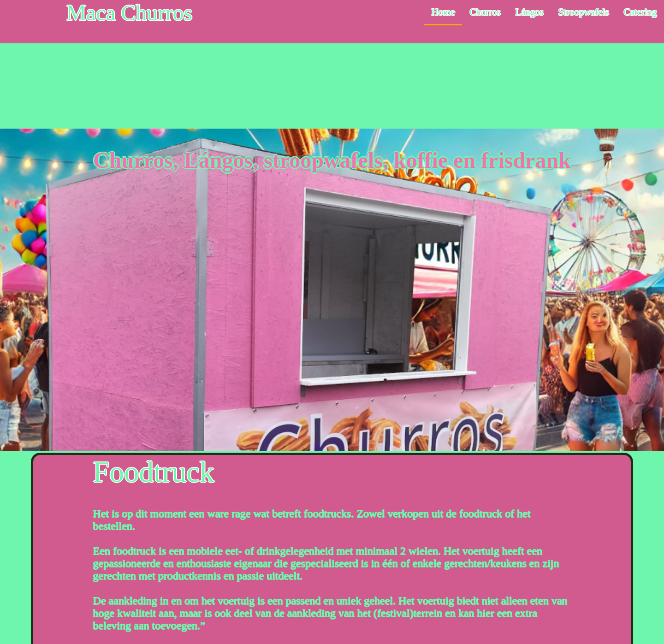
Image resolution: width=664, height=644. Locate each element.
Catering (640, 12)
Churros (485, 12)
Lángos (529, 12)
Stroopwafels (584, 12)
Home (443, 12)
